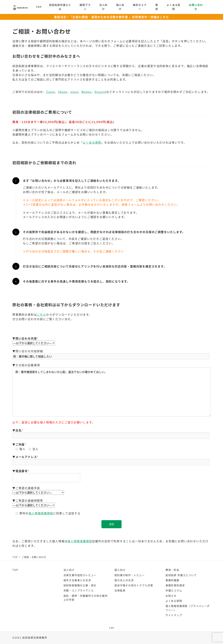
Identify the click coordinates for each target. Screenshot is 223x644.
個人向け (120, 570)
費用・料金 (172, 570)
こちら (41, 314)
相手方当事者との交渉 (77, 580)
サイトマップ (174, 615)
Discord (100, 92)
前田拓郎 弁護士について (181, 575)
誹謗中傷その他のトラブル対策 (134, 585)
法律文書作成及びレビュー (80, 575)
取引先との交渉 (124, 580)
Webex (86, 92)
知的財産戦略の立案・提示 (80, 585)
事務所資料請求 (175, 585)
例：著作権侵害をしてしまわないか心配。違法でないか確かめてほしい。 (111, 392)
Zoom (51, 92)
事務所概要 (172, 580)
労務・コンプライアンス (79, 590)
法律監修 (120, 590)
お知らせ (171, 596)
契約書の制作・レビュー (130, 575)
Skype (63, 92)
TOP (15, 570)
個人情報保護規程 (41, 513)
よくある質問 (92, 142)
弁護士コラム (174, 590)
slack (74, 92)
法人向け (69, 570)
